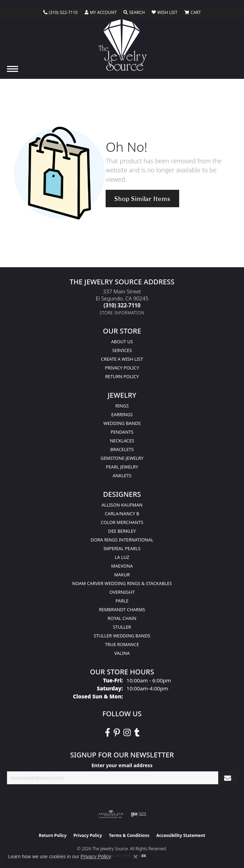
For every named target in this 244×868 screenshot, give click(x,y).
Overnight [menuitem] (122, 592)
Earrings (122, 414)
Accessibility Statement (181, 835)
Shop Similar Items (142, 198)
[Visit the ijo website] (139, 814)
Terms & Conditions (129, 835)
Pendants (122, 432)
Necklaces (122, 441)
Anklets (122, 476)
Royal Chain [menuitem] (122, 618)
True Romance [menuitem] (122, 644)
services (122, 350)
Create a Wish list (122, 359)
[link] (60, 13)
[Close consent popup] (136, 857)
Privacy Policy (122, 368)
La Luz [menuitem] (122, 557)
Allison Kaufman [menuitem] (122, 505)
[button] (101, 13)
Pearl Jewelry (122, 467)
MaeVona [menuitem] (122, 566)
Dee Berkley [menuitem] (122, 531)
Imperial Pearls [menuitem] (122, 548)
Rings (122, 406)
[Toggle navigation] (13, 69)
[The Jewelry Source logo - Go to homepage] (122, 45)
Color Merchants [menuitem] (122, 522)
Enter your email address (122, 765)
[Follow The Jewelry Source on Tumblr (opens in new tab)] (137, 733)
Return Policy (122, 376)
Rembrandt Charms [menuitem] (122, 609)
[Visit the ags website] (111, 814)
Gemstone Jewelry (122, 458)
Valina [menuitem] (122, 653)
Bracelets (122, 449)
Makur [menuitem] (122, 575)
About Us (122, 342)
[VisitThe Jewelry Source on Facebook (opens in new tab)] (108, 733)
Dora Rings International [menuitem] (122, 540)
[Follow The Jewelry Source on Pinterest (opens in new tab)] (117, 733)
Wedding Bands (122, 423)
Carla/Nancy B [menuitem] (122, 514)
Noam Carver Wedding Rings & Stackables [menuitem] (122, 583)
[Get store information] (122, 313)
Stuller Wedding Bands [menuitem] (122, 636)
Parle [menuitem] (122, 601)
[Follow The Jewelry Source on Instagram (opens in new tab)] (127, 733)
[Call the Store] (122, 305)
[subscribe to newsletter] (228, 778)
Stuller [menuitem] (122, 627)
